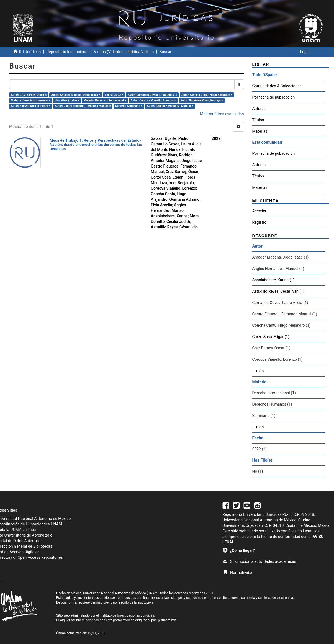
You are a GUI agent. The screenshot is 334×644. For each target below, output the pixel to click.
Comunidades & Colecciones (277, 86)
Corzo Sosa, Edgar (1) (271, 337)
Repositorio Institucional (67, 52)
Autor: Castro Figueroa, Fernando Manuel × (83, 106)
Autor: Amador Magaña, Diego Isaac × (76, 95)
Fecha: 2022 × (114, 95)
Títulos (258, 120)
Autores (259, 109)
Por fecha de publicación (274, 97)
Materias (260, 131)
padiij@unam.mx (164, 620)
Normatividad (238, 573)
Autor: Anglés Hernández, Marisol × (170, 106)
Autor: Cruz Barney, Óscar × (29, 95)
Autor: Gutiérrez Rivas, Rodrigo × (202, 100)
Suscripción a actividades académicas (260, 561)
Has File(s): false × (67, 100)
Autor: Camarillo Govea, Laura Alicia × (152, 95)
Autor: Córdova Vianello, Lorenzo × (153, 100)
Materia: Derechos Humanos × (30, 100)
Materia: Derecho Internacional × (105, 100)
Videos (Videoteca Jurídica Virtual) (124, 52)
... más (258, 371)
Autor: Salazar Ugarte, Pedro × (31, 106)
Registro (260, 222)
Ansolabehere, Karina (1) (273, 280)
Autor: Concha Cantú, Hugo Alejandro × (207, 95)
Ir (239, 84)
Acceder (259, 211)
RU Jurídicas (30, 52)
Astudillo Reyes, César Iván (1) (278, 291)
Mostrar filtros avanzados (222, 114)
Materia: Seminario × (129, 106)
